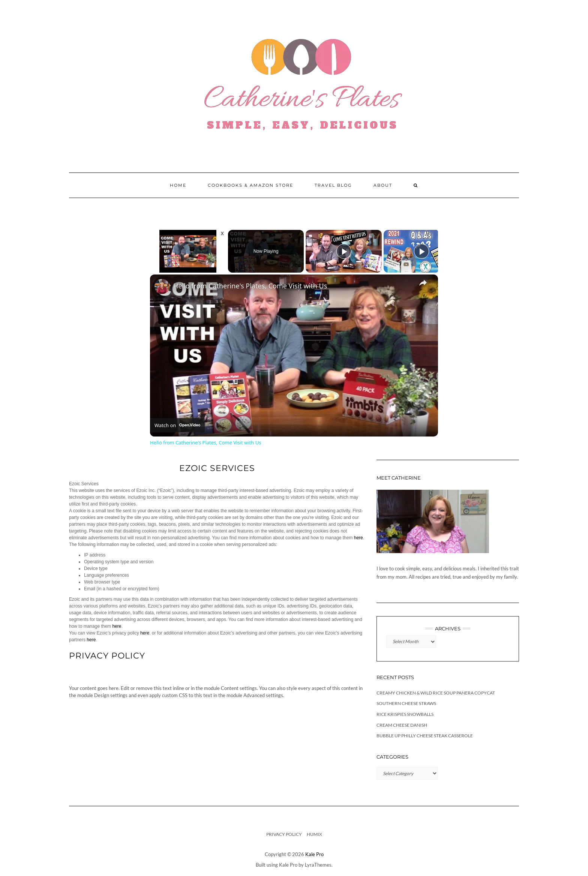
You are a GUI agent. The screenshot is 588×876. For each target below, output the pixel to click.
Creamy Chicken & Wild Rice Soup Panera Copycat (436, 693)
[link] (162, 286)
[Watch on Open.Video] (177, 425)
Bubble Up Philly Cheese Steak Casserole (425, 736)
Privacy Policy (284, 834)
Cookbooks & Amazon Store (250, 185)
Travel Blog (333, 185)
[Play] (344, 251)
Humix (314, 834)
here (358, 538)
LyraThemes (318, 865)
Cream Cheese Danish (402, 725)
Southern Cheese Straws (406, 703)
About (383, 185)
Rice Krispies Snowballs (405, 714)
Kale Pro (314, 854)
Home (178, 185)
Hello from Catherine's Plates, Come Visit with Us (250, 286)
